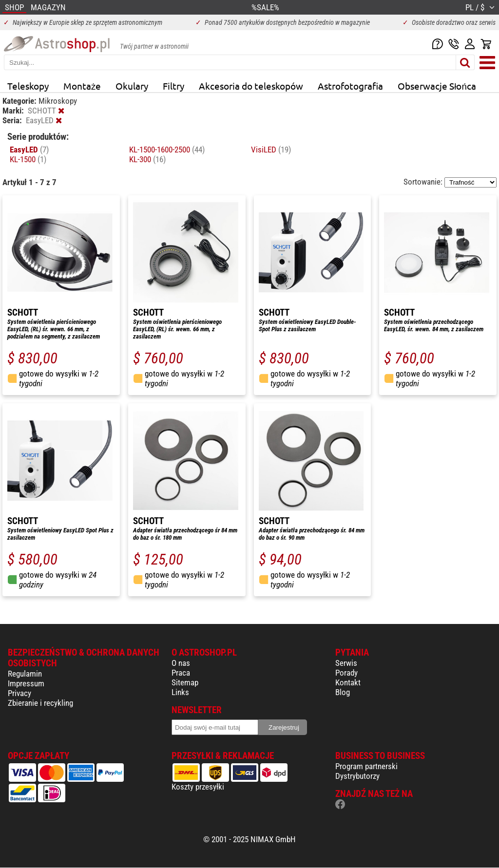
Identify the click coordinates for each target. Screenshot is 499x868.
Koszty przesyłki (198, 787)
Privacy (19, 693)
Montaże (82, 86)
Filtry (173, 86)
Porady (346, 673)
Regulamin (25, 674)
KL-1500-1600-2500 (167, 150)
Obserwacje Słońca (437, 86)
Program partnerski (366, 766)
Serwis (346, 663)
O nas (181, 663)
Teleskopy (28, 86)
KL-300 (147, 159)
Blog (343, 692)
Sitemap (185, 682)
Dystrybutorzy (357, 776)
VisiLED (271, 150)
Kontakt (348, 682)
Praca (181, 673)
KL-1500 (28, 159)
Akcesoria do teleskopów (251, 86)
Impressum (26, 683)
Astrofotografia (350, 86)
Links (180, 692)
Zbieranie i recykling (40, 703)
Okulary (132, 86)
